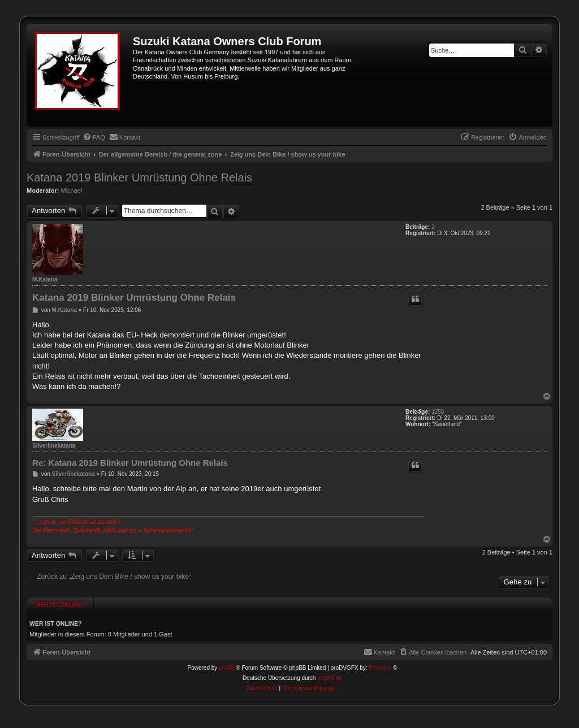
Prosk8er (380, 668)
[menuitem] (94, 137)
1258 (438, 412)
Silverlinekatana (54, 446)
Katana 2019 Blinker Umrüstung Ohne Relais (139, 177)
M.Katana (45, 279)
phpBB (227, 668)
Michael (72, 190)
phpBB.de (330, 678)
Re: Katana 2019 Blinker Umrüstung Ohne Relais (130, 463)
